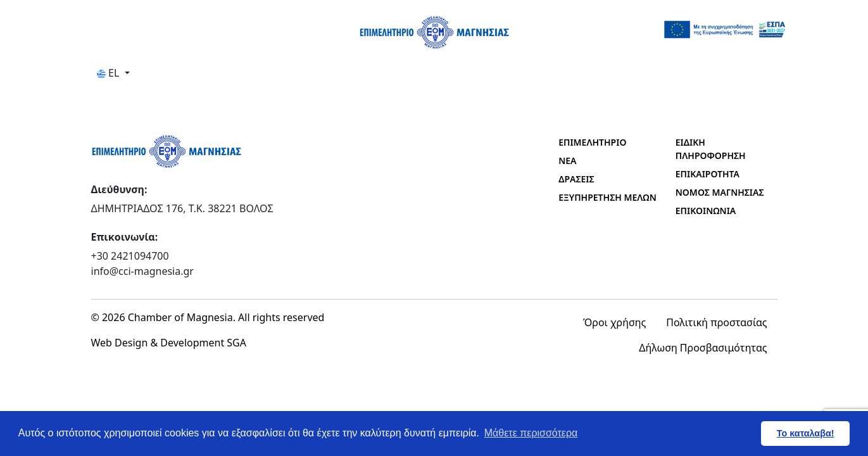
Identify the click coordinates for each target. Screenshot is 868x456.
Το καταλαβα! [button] (806, 433)
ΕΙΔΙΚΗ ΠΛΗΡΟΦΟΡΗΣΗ (711, 149)
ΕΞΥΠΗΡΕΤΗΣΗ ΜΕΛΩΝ (607, 197)
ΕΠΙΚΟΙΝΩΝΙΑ (706, 211)
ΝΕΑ (567, 161)
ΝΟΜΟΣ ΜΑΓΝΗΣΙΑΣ (720, 192)
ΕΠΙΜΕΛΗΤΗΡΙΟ (592, 142)
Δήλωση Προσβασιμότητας (703, 348)
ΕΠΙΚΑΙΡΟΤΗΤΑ (708, 174)
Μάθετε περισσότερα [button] (531, 433)
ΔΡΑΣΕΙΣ (576, 179)
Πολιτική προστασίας (716, 322)
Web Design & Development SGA (169, 343)
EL (110, 73)
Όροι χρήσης (614, 322)
